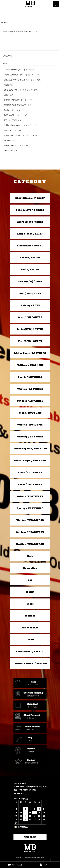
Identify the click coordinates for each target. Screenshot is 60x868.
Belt (30, 556)
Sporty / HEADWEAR (30, 508)
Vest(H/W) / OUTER (30, 341)
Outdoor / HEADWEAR (30, 532)
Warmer (30, 616)
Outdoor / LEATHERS (30, 401)
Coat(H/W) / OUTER (30, 317)
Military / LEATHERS (30, 365)
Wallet (30, 592)
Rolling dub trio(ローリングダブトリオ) (20, 125)
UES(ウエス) (9, 95)
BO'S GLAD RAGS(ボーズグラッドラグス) (21, 90)
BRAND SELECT (10, 150)
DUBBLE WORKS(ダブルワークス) (18, 105)
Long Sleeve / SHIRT (30, 234)
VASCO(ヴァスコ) (11, 140)
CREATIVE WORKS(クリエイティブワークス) (22, 80)
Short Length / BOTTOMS (30, 461)
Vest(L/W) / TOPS (30, 293)
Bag (30, 580)
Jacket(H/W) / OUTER (30, 329)
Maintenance (30, 628)
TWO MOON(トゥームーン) (15, 115)
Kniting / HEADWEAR (30, 544)
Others (30, 640)
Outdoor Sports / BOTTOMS (30, 449)
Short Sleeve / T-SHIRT (30, 198)
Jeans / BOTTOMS (30, 413)
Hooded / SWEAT (30, 258)
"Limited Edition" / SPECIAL (30, 663)
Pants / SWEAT (30, 270)
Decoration (30, 568)
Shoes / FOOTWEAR (30, 484)
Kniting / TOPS (30, 305)
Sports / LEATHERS (30, 377)
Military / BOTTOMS (30, 437)
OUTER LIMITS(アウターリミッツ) (18, 100)
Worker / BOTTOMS (30, 425)
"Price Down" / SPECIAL (30, 652)
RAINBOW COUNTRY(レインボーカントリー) (23, 75)
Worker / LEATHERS (30, 389)
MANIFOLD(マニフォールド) (16, 145)
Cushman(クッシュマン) (14, 110)
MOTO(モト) (9, 85)
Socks (30, 604)
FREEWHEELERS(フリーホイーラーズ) (20, 70)
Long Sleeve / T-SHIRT (30, 210)
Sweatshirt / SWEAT (30, 246)
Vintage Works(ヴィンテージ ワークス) (20, 135)
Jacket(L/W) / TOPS (30, 281)
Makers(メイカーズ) (12, 130)
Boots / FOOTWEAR (30, 472)
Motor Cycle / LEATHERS (30, 353)
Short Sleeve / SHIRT (30, 222)
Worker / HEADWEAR (30, 520)
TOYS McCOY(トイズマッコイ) (17, 120)
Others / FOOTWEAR (30, 496)
